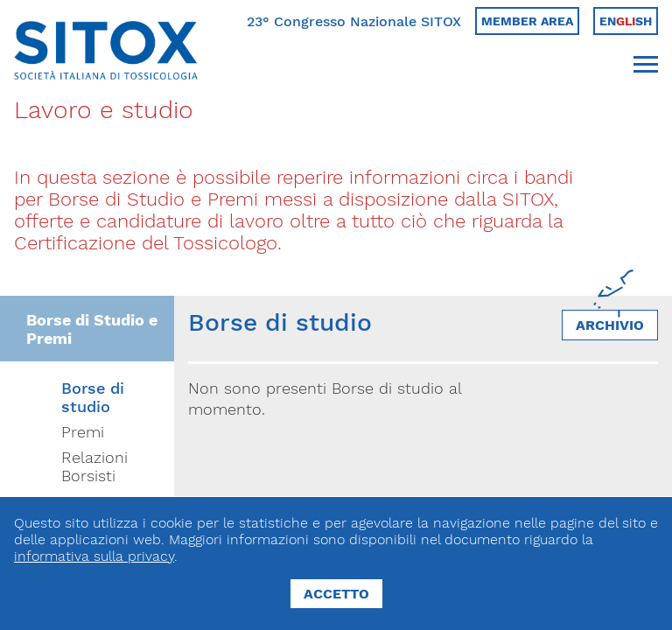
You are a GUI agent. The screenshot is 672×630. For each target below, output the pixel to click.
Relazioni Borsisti (94, 466)
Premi (83, 432)
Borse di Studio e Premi (92, 329)
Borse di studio (93, 397)
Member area (527, 21)
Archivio (610, 325)
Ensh (626, 21)
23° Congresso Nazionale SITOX (354, 21)
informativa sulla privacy (94, 556)
